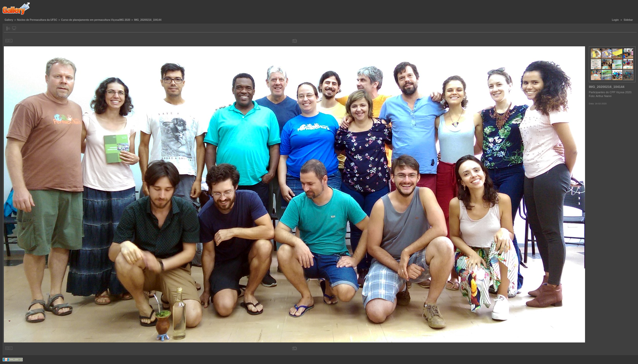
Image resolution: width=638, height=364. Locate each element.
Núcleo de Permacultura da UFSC (37, 20)
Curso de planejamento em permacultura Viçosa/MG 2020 (96, 20)
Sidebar (628, 20)
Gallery (9, 20)
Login (615, 20)
